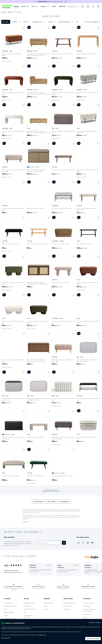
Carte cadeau (27, 606)
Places (27, 22)
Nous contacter (68, 606)
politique (40, 635)
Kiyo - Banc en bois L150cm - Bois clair (36, 208)
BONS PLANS (62, 6)
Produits (24, 6)
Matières (17, 22)
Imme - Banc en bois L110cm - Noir (85, 244)
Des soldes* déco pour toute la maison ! (89, 610)
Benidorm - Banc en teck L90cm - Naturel (86, 54)
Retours (46, 606)
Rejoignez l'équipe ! (9, 612)
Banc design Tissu (64, 501)
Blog (25, 612)
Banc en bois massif (38, 501)
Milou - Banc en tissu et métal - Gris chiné (61, 208)
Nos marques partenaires (11, 606)
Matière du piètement (66, 22)
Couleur (52, 22)
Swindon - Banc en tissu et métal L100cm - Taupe (63, 170)
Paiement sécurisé (48, 603)
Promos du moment (89, 603)
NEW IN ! (54, 6)
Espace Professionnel (29, 609)
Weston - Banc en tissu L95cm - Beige (60, 282)
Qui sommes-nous (9, 603)
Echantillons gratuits (29, 603)
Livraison (46, 609)
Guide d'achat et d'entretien (28, 616)
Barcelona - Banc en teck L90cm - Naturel (61, 54)
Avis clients (66, 609)
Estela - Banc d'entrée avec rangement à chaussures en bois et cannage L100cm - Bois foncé (37, 284)
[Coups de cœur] (93, 6)
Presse (6, 615)
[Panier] (98, 6)
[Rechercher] (76, 6)
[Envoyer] (64, 543)
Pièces (33, 6)
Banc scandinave (51, 501)
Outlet (85, 617)
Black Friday (87, 606)
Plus (77, 22)
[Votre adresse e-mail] (48, 543)
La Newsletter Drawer (10, 619)
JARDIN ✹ (16, 6)
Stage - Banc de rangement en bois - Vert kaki (62, 476)
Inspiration (43, 6)
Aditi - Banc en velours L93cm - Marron (61, 244)
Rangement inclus (39, 22)
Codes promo (87, 614)
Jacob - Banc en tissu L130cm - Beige (35, 437)
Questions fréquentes (69, 603)
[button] (51, 22)
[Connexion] (88, 6)
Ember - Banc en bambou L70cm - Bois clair (37, 244)
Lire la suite (25, 522)
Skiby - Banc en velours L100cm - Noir (11, 244)
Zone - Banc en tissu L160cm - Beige (10, 476)
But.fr (5, 609)
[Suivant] (99, 569)
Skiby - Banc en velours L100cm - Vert (36, 476)
